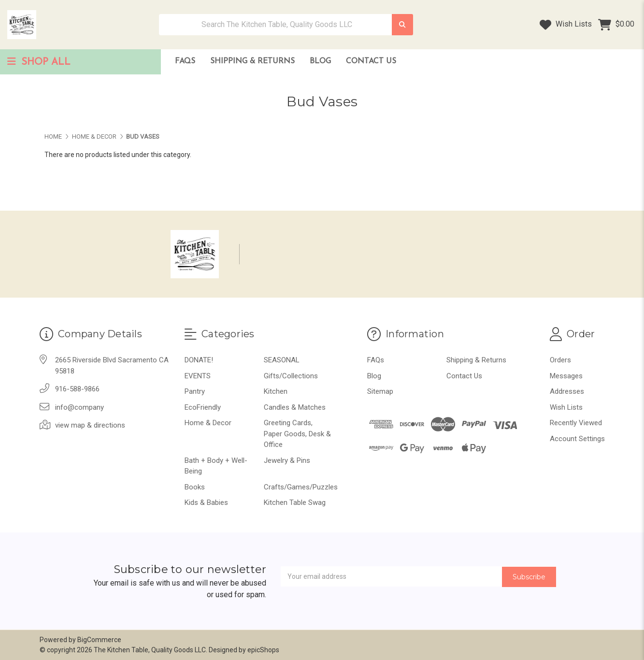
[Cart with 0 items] (616, 25)
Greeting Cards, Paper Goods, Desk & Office (297, 434)
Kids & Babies (206, 502)
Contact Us (371, 61)
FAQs (185, 61)
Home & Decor (208, 423)
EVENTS (198, 376)
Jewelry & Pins (287, 460)
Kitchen (276, 391)
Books (195, 487)
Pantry (195, 391)
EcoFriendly (203, 407)
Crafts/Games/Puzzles (301, 487)
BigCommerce (99, 640)
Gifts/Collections (291, 376)
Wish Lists (566, 25)
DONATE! (199, 360)
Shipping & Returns (252, 61)
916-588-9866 (77, 389)
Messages (566, 376)
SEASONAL (282, 360)
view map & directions (90, 425)
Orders (560, 360)
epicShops (263, 650)
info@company (79, 407)
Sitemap (380, 391)
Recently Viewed (576, 423)
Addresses (567, 391)
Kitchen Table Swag (295, 502)
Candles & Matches (295, 407)
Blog (320, 61)
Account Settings (577, 439)
